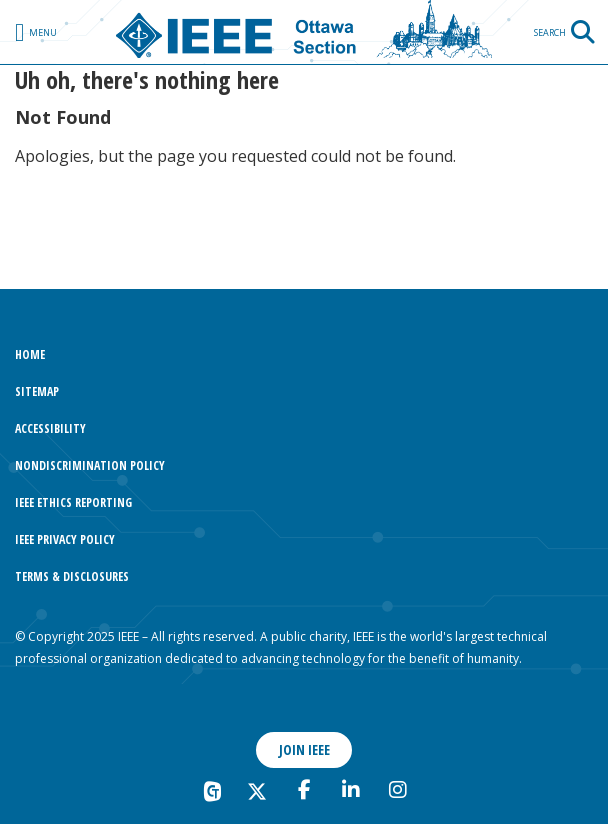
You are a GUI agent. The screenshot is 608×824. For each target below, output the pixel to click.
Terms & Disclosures (72, 576)
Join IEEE (304, 749)
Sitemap (37, 391)
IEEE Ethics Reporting (73, 502)
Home (30, 354)
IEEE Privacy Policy (65, 539)
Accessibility (50, 428)
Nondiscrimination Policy (90, 465)
